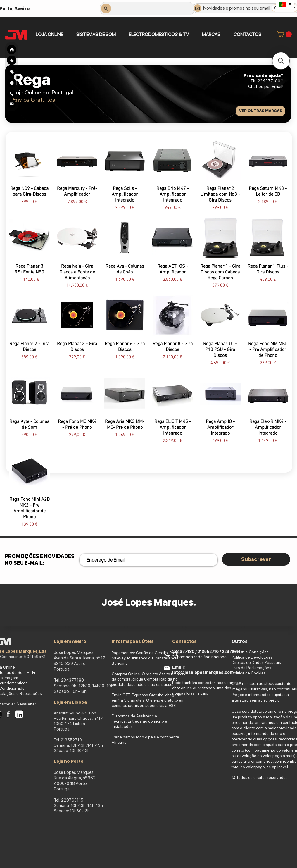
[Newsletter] (198, 8)
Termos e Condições (250, 652)
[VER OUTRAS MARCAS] (260, 111)
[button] (96, 34)
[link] (284, 34)
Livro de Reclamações (251, 668)
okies (261, 673)
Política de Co (244, 673)
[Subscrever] (256, 559)
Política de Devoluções (252, 657)
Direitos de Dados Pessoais (256, 662)
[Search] (12, 49)
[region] (12, 72)
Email (277, 87)
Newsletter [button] (27, 704)
